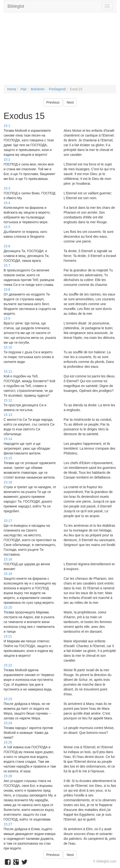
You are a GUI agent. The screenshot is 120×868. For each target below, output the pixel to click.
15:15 (8, 458)
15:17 (8, 521)
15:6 (7, 246)
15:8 (7, 289)
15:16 (8, 482)
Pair (24, 89)
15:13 (8, 415)
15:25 (8, 742)
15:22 (8, 665)
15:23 (8, 699)
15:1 (7, 126)
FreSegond (57, 89)
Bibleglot (16, 6)
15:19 (8, 574)
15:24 (8, 723)
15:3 (7, 188)
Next (70, 102)
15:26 (8, 776)
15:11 (8, 371)
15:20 (8, 607)
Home (12, 89)
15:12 (8, 400)
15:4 (7, 203)
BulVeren (38, 89)
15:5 (7, 227)
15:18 (8, 559)
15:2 (7, 159)
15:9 (7, 318)
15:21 (8, 636)
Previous (53, 102)
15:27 (8, 824)
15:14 (8, 439)
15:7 (7, 265)
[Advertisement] (60, 51)
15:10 (8, 347)
